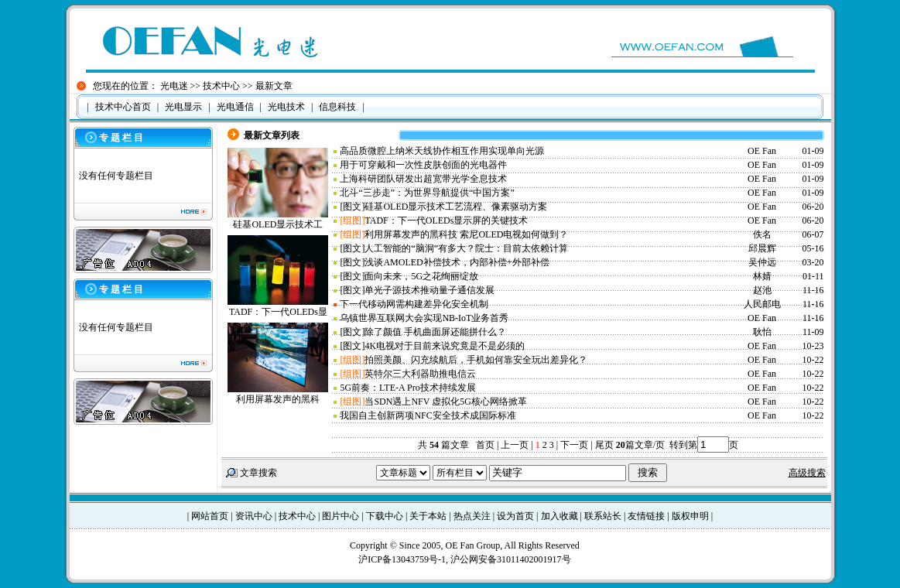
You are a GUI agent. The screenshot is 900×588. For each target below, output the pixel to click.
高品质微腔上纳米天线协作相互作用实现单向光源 (442, 151)
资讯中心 (254, 516)
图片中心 (340, 516)
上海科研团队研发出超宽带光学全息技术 (423, 179)
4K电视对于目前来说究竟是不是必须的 (445, 346)
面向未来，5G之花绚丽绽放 (421, 276)
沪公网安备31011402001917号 (511, 559)
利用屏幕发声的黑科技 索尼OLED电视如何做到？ (466, 234)
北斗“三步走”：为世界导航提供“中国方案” (427, 193)
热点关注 (472, 516)
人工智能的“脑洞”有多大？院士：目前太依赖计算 (466, 248)
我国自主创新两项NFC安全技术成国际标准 (428, 415)
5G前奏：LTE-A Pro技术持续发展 (407, 388)
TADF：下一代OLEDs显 (278, 312)
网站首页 (210, 516)
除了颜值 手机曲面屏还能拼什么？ (435, 332)
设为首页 (515, 516)
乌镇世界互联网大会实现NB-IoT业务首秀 (424, 318)
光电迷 (174, 86)
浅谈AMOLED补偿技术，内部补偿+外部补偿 (457, 262)
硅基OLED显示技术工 (278, 224)
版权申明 (690, 516)
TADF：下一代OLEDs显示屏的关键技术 (446, 220)
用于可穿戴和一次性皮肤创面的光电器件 (423, 165)
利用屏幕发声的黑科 (278, 399)
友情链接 (646, 516)
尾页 (603, 445)
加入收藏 (560, 516)
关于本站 (428, 516)
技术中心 (221, 86)
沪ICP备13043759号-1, (404, 559)
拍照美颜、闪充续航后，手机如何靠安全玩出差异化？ (476, 360)
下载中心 (385, 516)
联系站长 (603, 516)
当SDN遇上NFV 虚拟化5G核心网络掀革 (445, 402)
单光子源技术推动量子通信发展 (429, 290)
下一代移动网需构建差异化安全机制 (414, 304)
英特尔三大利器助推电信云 (420, 374)
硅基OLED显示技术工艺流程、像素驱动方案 (456, 207)
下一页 (574, 445)
